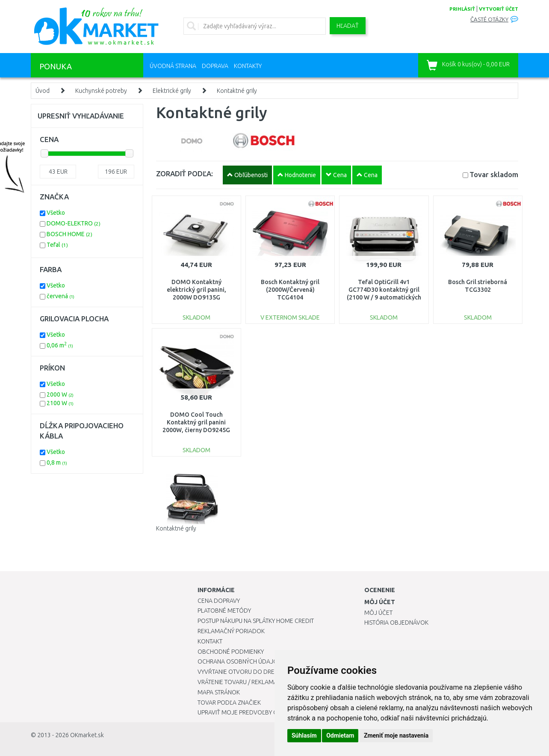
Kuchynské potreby (101, 91)
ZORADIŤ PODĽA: (184, 173)
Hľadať (348, 26)
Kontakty (248, 66)
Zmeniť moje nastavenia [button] (396, 735)
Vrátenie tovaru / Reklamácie (242, 682)
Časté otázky (489, 19)
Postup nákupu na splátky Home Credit (256, 621)
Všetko (56, 213)
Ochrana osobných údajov (240, 661)
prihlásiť (462, 9)
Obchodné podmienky (231, 652)
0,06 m (60, 345)
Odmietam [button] (340, 735)
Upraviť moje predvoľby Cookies (248, 712)
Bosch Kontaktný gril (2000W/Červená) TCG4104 (290, 290)
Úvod (43, 91)
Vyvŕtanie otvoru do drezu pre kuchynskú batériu (274, 672)
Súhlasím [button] (304, 735)
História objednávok (396, 623)
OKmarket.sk (87, 735)
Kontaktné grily (237, 91)
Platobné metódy (224, 611)
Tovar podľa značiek (229, 703)
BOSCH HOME (69, 234)
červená (61, 296)
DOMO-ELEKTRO (74, 223)
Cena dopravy (219, 601)
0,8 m (57, 462)
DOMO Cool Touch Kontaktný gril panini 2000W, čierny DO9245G (196, 422)
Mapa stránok (219, 692)
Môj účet (378, 613)
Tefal (57, 245)
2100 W (60, 403)
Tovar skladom (494, 174)
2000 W (60, 394)
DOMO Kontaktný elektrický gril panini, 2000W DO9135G (196, 290)
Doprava (215, 66)
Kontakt (210, 641)
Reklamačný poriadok (231, 631)
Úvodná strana (173, 66)
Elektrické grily (172, 91)
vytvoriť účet (499, 9)
